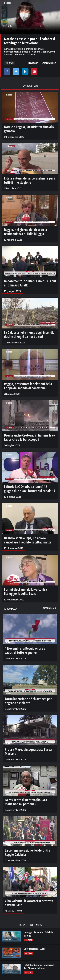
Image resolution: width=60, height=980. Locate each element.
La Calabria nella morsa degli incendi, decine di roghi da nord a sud (29, 334)
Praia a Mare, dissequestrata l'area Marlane (28, 751)
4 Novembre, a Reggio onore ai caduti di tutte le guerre (26, 650)
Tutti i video (50, 608)
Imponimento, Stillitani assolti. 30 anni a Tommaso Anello (30, 283)
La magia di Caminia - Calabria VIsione (38, 934)
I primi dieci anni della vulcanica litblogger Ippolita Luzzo (26, 591)
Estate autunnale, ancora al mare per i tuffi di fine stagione (30, 180)
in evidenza (33, 63)
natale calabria (49, 63)
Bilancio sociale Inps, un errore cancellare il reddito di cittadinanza (28, 540)
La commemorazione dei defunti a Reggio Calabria (28, 852)
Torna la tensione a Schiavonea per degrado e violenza (28, 701)
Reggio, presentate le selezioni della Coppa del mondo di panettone (28, 386)
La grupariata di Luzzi (34, 949)
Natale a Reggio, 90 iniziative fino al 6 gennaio (29, 129)
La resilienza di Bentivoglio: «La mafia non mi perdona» (26, 802)
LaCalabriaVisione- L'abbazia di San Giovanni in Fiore (39, 967)
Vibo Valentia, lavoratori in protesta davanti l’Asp (29, 903)
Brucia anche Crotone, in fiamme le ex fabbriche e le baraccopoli (30, 437)
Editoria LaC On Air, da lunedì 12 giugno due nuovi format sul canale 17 (30, 489)
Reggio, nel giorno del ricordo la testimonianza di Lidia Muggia (26, 232)
